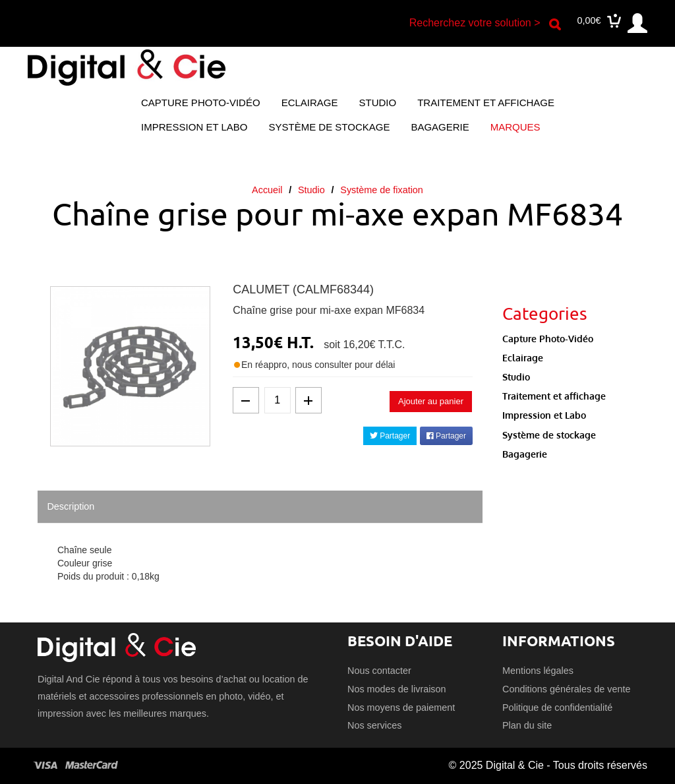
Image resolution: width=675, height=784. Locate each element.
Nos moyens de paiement (401, 708)
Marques (515, 127)
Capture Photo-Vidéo (201, 103)
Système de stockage (329, 127)
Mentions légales (538, 671)
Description (71, 506)
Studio (378, 103)
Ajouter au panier (431, 401)
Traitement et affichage (486, 103)
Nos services (374, 725)
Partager (390, 436)
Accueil (267, 190)
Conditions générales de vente (566, 689)
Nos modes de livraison (397, 689)
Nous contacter (379, 671)
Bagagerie (440, 127)
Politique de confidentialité (557, 708)
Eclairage (310, 103)
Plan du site (527, 725)
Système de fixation (382, 190)
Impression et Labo (194, 127)
